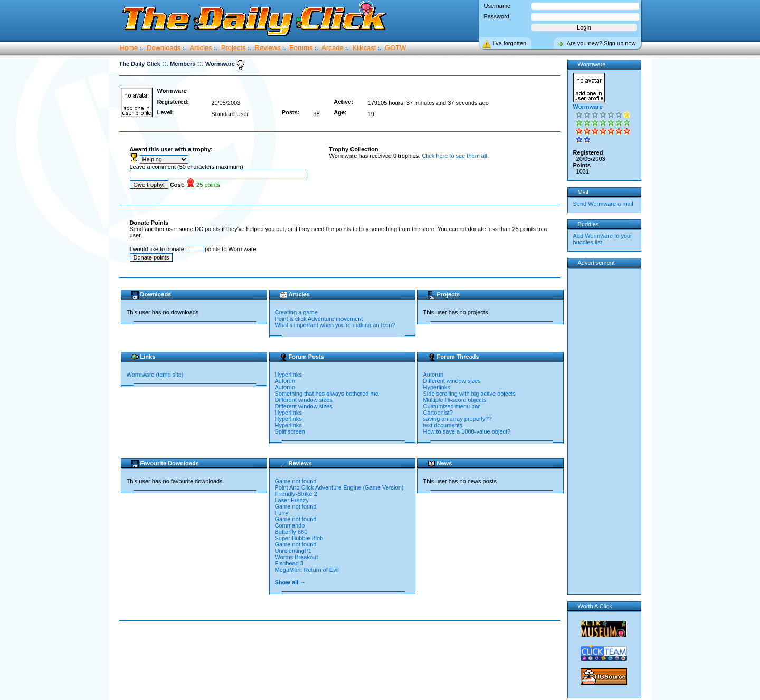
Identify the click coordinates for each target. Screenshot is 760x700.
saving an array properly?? (458, 419)
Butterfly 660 (291, 532)
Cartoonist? (438, 413)
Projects (234, 48)
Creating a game (296, 312)
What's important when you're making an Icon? (335, 325)
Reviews (268, 48)
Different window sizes (304, 400)
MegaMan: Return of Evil (307, 570)
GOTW (395, 48)
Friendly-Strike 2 (296, 494)
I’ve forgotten (510, 43)
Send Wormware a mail (603, 204)
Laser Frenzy (292, 500)
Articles (201, 48)
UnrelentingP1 (293, 551)
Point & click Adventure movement (319, 319)
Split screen (290, 431)
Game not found (296, 481)
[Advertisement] (342, 655)
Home (129, 48)
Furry (282, 513)
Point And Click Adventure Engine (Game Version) (339, 487)
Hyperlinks (288, 375)
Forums (301, 48)
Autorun (285, 381)
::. (165, 64)
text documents (443, 425)
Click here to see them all (454, 156)
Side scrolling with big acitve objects (469, 394)
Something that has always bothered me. (327, 394)
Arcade (332, 48)
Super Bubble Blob (299, 538)
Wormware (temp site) (155, 375)
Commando (290, 525)
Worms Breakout (297, 557)
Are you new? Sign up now (601, 43)
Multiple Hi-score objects (455, 400)
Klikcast (364, 48)
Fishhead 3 (289, 563)
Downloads (164, 48)
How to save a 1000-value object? (467, 431)
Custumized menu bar (452, 406)
